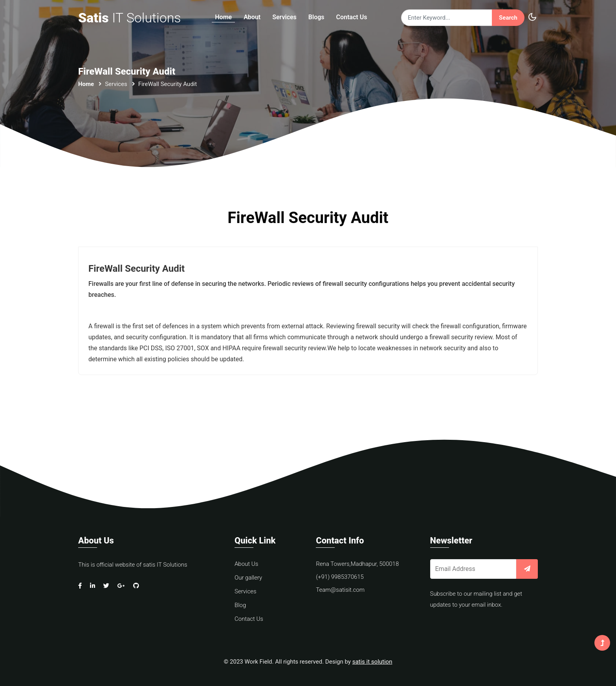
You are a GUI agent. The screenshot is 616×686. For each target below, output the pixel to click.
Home (223, 17)
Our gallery (248, 578)
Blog (240, 605)
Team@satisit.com (340, 590)
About (252, 17)
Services (284, 17)
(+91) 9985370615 (340, 577)
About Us (246, 564)
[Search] (446, 18)
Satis (130, 18)
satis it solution (372, 662)
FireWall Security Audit (137, 269)
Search (508, 18)
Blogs (316, 17)
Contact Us (352, 17)
